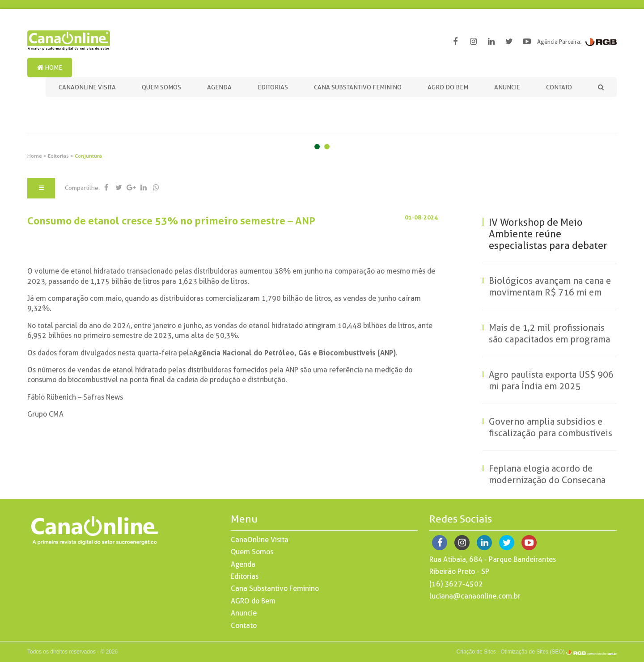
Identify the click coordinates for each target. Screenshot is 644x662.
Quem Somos (161, 87)
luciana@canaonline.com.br (475, 596)
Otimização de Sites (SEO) (532, 652)
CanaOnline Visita (87, 87)
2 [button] (327, 148)
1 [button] (317, 148)
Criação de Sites (476, 652)
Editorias (273, 87)
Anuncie (507, 87)
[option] (322, 118)
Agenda (219, 87)
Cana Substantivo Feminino (358, 87)
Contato (559, 87)
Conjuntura (88, 156)
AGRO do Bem (448, 87)
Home (50, 67)
